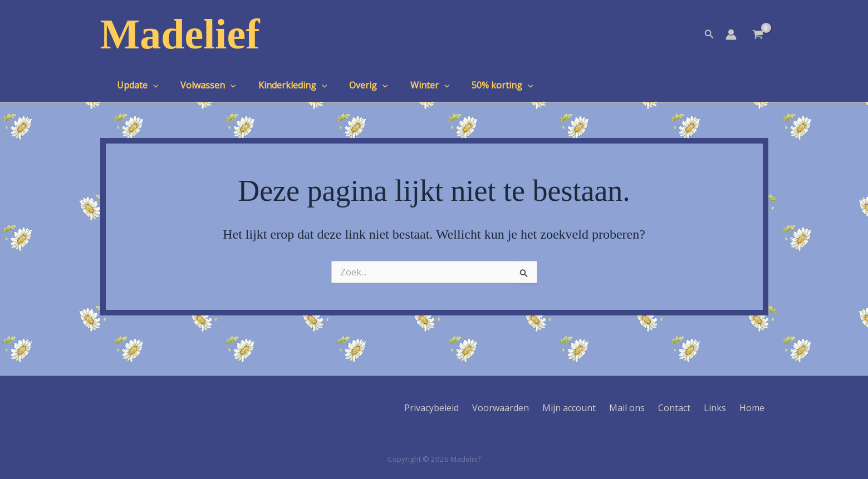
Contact (687, 408)
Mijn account (591, 408)
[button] (709, 34)
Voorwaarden (527, 408)
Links (723, 408)
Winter (410, 85)
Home (756, 408)
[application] (151, 85)
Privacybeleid (462, 408)
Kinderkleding (282, 85)
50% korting (478, 85)
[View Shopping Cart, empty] (758, 36)
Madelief (180, 34)
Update (136, 85)
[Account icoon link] (731, 34)
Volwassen (202, 85)
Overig (353, 85)
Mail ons (644, 408)
